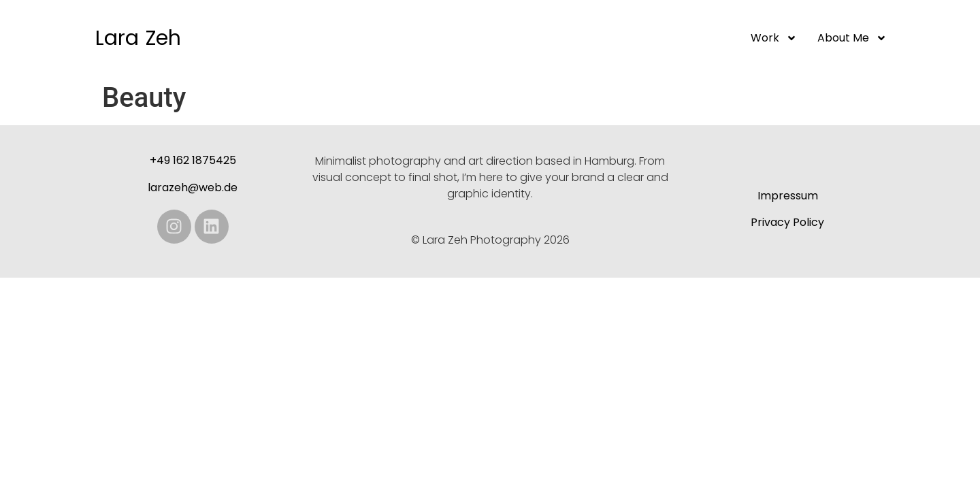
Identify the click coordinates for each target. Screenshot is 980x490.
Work (774, 38)
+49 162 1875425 (193, 160)
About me (852, 38)
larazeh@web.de (193, 187)
